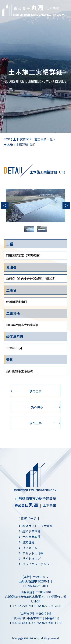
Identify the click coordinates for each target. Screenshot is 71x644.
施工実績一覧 (44, 139)
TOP (7, 139)
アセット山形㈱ (33, 553)
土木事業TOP (22, 139)
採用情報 (46, 526)
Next (66, 205)
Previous (5, 205)
